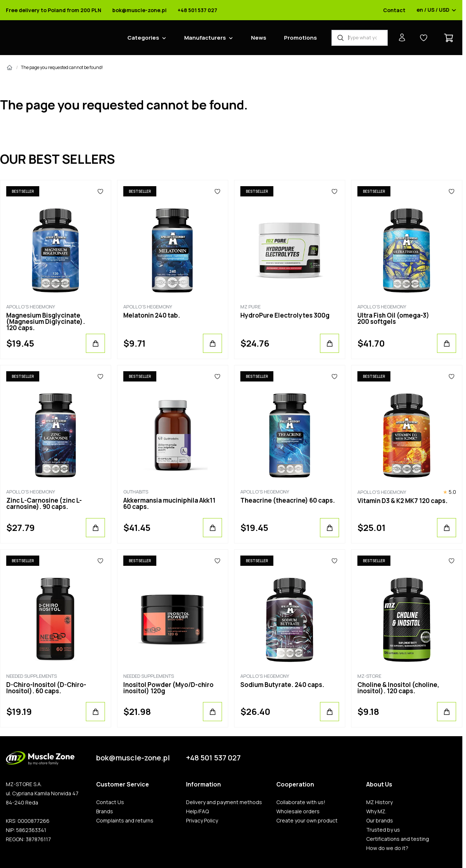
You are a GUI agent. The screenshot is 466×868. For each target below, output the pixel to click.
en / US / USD (436, 10)
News (259, 38)
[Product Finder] (360, 38)
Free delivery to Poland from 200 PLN (54, 10)
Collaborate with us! (301, 802)
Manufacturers (205, 38)
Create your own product (307, 821)
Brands (105, 811)
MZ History (379, 802)
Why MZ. (376, 811)
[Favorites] (100, 191)
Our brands (380, 821)
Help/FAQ (197, 811)
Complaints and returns (125, 821)
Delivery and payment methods (224, 802)
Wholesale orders (298, 811)
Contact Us (110, 802)
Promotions (301, 38)
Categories (143, 38)
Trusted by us (383, 830)
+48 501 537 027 (197, 10)
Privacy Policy (202, 821)
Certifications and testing (398, 839)
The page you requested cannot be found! (62, 67)
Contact (394, 10)
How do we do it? (387, 848)
